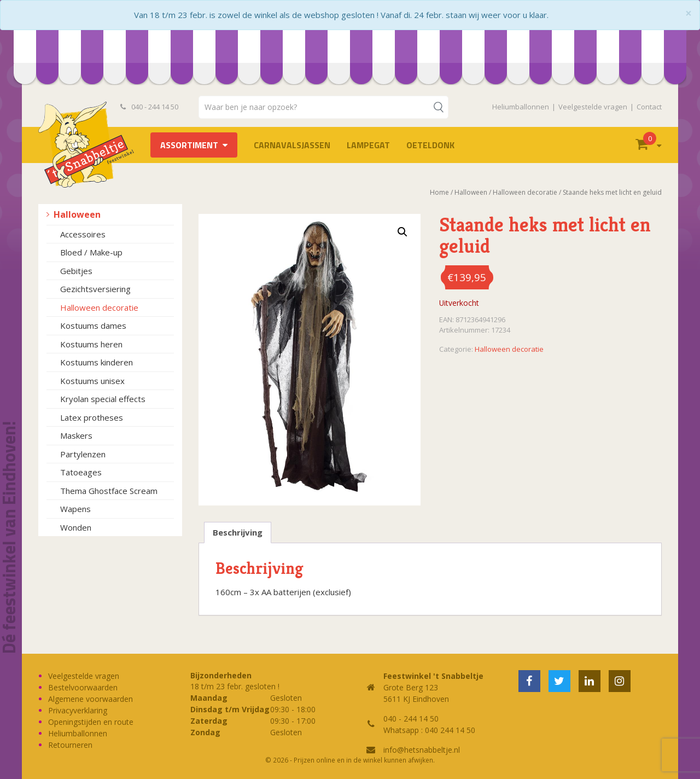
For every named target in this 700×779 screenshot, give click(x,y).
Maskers (76, 435)
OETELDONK (430, 145)
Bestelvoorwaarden (83, 687)
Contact (649, 107)
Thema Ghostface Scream (109, 491)
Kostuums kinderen (97, 362)
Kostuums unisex (92, 381)
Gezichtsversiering (95, 289)
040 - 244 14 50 (149, 107)
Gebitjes (76, 271)
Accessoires (83, 234)
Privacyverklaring (78, 710)
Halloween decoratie (99, 307)
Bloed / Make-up (91, 252)
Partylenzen (83, 454)
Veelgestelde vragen (593, 107)
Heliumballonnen (521, 107)
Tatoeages (81, 472)
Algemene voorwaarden (91, 699)
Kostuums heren (91, 344)
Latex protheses (92, 417)
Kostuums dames (93, 325)
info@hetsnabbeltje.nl (422, 750)
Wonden (76, 527)
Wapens (75, 509)
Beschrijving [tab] (238, 532)
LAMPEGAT (368, 145)
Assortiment (189, 145)
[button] (402, 232)
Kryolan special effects (103, 399)
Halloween (77, 214)
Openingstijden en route (91, 722)
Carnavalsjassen (292, 145)
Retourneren (70, 745)
